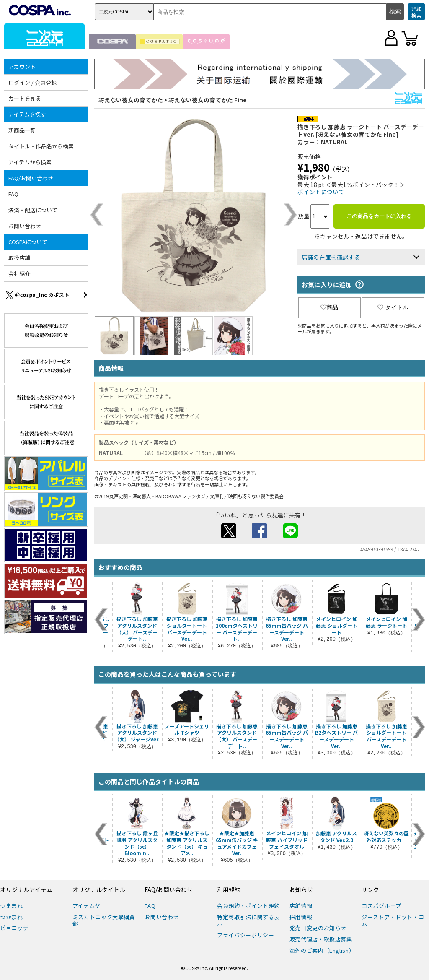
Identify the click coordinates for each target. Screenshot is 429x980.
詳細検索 (416, 12)
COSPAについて (28, 242)
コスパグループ (381, 906)
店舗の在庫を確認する (331, 257)
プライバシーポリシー (246, 935)
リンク (370, 890)
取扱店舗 (19, 258)
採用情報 (301, 917)
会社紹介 (19, 274)
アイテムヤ (87, 906)
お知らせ (301, 890)
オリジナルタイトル (99, 890)
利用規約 (229, 890)
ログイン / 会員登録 (32, 82)
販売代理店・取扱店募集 (321, 939)
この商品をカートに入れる (379, 216)
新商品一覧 (22, 130)
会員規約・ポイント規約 (248, 906)
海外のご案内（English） (322, 950)
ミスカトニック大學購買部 (104, 920)
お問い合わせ (25, 226)
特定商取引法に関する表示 (248, 920)
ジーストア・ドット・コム (393, 920)
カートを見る (25, 98)
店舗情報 (301, 906)
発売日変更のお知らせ (318, 928)
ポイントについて (321, 192)
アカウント (22, 66)
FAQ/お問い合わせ (31, 178)
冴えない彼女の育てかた (131, 100)
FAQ (13, 194)
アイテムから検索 (30, 162)
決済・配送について (33, 210)
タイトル (393, 307)
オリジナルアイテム (26, 890)
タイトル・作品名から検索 (41, 146)
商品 (329, 307)
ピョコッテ (14, 928)
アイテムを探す (27, 114)
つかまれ (12, 917)
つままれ (12, 906)
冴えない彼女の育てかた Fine (208, 100)
